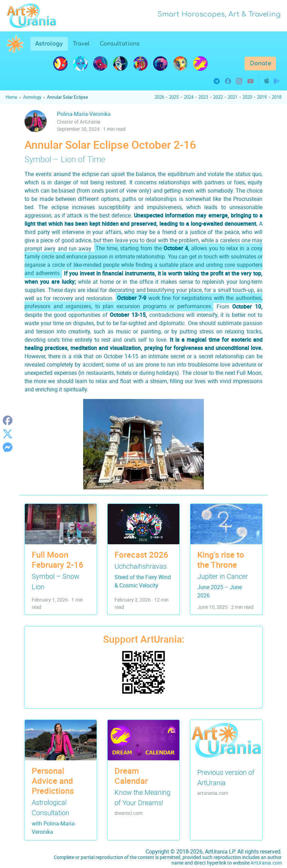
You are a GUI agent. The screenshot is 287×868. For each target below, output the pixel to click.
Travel (81, 44)
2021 (232, 97)
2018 (277, 97)
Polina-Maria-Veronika (84, 114)
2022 (218, 97)
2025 (174, 97)
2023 (203, 97)
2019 (262, 97)
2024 (189, 97)
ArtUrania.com (266, 863)
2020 (247, 97)
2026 (159, 97)
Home (11, 97)
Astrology (51, 43)
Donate (260, 64)
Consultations (120, 44)
